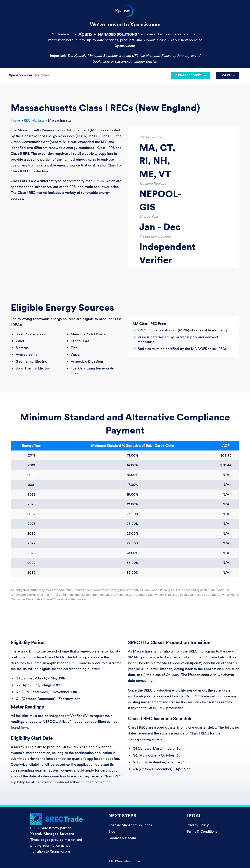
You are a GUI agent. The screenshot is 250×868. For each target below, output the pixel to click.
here (25, 727)
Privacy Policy (198, 825)
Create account (188, 75)
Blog (112, 831)
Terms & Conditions (202, 831)
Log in (225, 75)
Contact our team (122, 838)
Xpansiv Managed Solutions (130, 825)
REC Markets (34, 120)
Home (15, 120)
